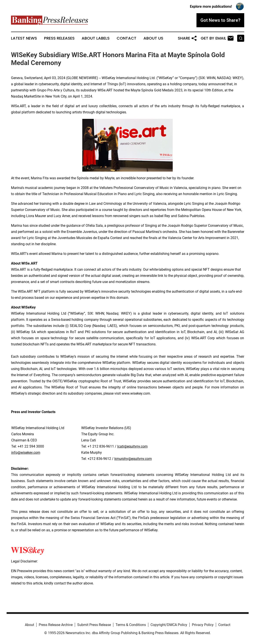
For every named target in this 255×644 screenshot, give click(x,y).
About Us (153, 38)
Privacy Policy (203, 625)
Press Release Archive (56, 625)
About (29, 625)
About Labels (96, 38)
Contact (127, 38)
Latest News (24, 38)
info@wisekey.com (26, 453)
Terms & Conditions (131, 625)
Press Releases (59, 38)
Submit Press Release (94, 625)
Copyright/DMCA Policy (169, 625)
